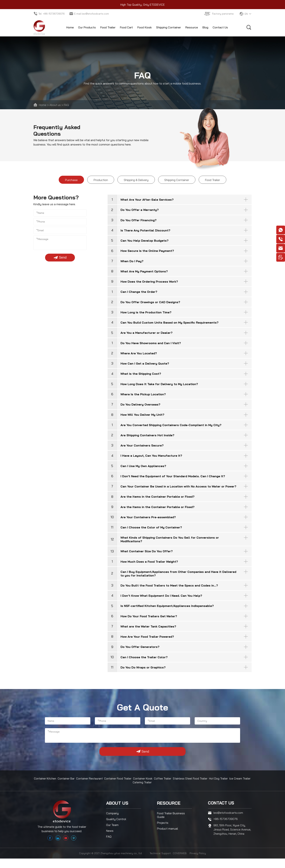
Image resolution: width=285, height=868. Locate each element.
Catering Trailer (143, 789)
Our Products (87, 27)
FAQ (67, 105)
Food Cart (126, 27)
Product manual (167, 835)
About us (55, 105)
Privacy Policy (198, 863)
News (110, 837)
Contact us (222, 809)
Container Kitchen (46, 785)
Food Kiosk (144, 27)
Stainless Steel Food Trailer (192, 785)
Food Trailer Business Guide (171, 821)
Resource (192, 27)
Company (112, 819)
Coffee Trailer (164, 785)
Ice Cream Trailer (240, 785)
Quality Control (116, 825)
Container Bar (67, 785)
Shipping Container (168, 27)
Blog (205, 27)
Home (70, 27)
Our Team (112, 831)
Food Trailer (108, 27)
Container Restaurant (91, 785)
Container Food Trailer (120, 785)
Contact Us (220, 27)
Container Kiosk (145, 785)
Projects (163, 829)
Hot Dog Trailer (219, 785)
